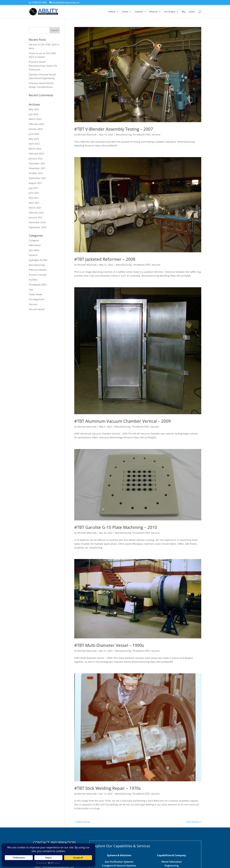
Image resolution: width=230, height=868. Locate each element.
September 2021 (38, 178)
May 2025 (34, 109)
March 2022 (35, 149)
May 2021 (34, 198)
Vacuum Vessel (37, 309)
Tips (31, 290)
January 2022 (36, 158)
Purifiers (33, 280)
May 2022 (34, 139)
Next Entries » (194, 822)
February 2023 (36, 124)
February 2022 (36, 154)
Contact (192, 12)
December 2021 (37, 163)
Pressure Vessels (38, 270)
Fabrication (35, 245)
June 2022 (34, 134)
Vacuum (156, 135)
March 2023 (35, 119)
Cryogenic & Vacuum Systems (119, 865)
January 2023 (36, 129)
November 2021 (37, 168)
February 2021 (36, 213)
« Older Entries (82, 822)
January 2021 (36, 217)
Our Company (170, 12)
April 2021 (34, 203)
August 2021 (35, 183)
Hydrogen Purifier (38, 260)
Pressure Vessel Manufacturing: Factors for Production (43, 66)
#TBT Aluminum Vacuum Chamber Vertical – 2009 (123, 421)
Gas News (34, 250)
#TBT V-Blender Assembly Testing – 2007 (114, 129)
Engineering (172, 865)
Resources (153, 12)
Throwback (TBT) (142, 135)
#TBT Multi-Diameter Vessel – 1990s (109, 645)
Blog (183, 12)
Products (112, 12)
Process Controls (38, 275)
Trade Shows (36, 294)
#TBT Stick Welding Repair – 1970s (107, 788)
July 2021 (34, 188)
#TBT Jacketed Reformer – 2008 (105, 259)
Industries (139, 12)
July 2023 (34, 114)
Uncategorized (36, 299)
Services (125, 12)
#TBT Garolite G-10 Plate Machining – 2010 (116, 527)
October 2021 (36, 173)
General (33, 255)
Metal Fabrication (172, 862)
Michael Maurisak (87, 135)
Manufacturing (124, 135)
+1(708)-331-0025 (39, 2)
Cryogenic (34, 240)
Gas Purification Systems (119, 862)
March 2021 (35, 208)
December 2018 (37, 222)
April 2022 (34, 144)
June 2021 (34, 193)
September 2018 (38, 227)
